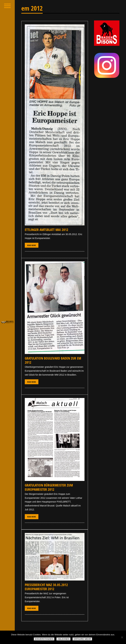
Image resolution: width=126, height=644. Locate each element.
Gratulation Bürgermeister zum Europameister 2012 (49, 487)
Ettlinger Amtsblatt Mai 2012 (47, 230)
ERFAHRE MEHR (82, 639)
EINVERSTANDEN (44, 639)
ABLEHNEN (63, 639)
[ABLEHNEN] (122, 637)
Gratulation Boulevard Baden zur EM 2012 (53, 360)
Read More (32, 245)
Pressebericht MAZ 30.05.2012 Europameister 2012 (46, 587)
